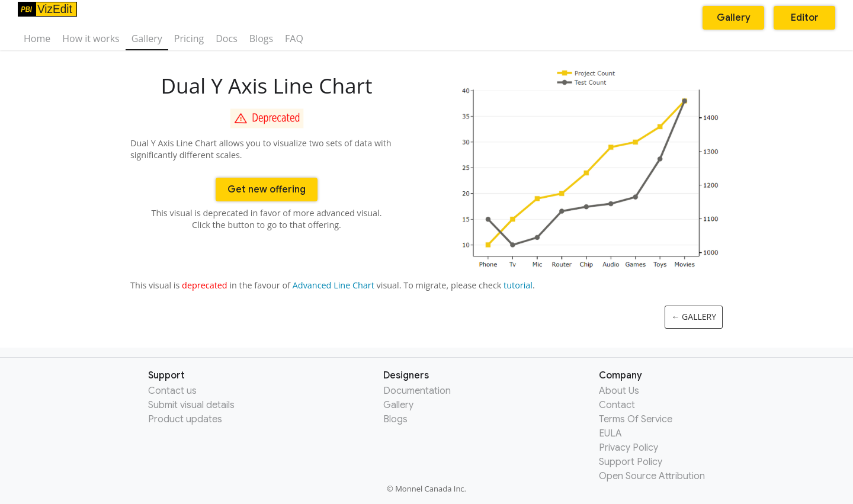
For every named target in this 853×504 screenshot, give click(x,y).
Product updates (185, 419)
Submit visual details (191, 405)
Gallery (147, 38)
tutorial (518, 285)
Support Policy (631, 462)
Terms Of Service (636, 419)
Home (37, 38)
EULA (610, 434)
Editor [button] (805, 18)
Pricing (189, 38)
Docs (227, 38)
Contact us (172, 391)
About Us (619, 391)
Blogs (261, 38)
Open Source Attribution (652, 476)
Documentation (417, 391)
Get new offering (267, 190)
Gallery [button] (734, 18)
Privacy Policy (628, 448)
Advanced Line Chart (333, 285)
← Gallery (694, 317)
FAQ (294, 38)
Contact (617, 405)
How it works (91, 38)
